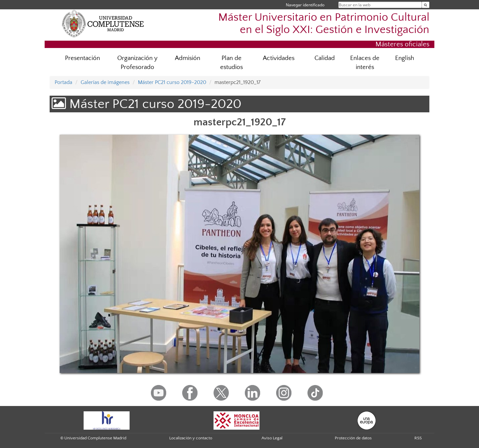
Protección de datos (353, 438)
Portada (63, 82)
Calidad (325, 58)
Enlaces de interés (365, 63)
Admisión (188, 58)
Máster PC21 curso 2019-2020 (172, 82)
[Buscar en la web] (426, 5)
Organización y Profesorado (137, 63)
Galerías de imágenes (105, 82)
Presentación (82, 58)
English (405, 58)
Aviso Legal (272, 438)
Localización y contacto (191, 438)
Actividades (279, 58)
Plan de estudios (232, 63)
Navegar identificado (305, 5)
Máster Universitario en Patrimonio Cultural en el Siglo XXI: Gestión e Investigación (324, 24)
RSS (418, 438)
